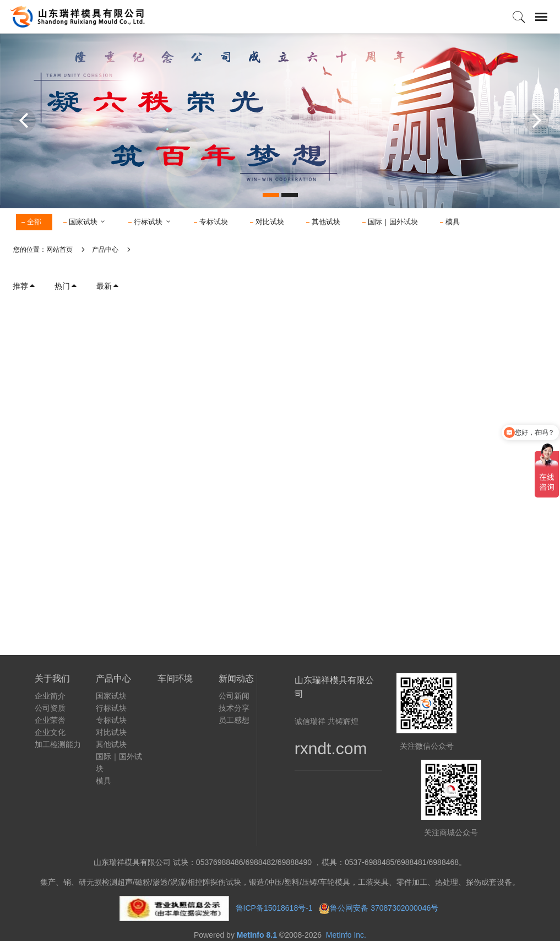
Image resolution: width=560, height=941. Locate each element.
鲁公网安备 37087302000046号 (385, 907)
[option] (280, 121)
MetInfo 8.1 (257, 935)
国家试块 (88, 222)
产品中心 (105, 250)
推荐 (24, 286)
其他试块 (326, 222)
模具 (453, 222)
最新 (108, 286)
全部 (34, 222)
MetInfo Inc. (346, 935)
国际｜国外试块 (393, 222)
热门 (66, 286)
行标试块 (153, 222)
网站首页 (59, 250)
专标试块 (214, 222)
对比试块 (270, 222)
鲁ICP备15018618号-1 (274, 907)
